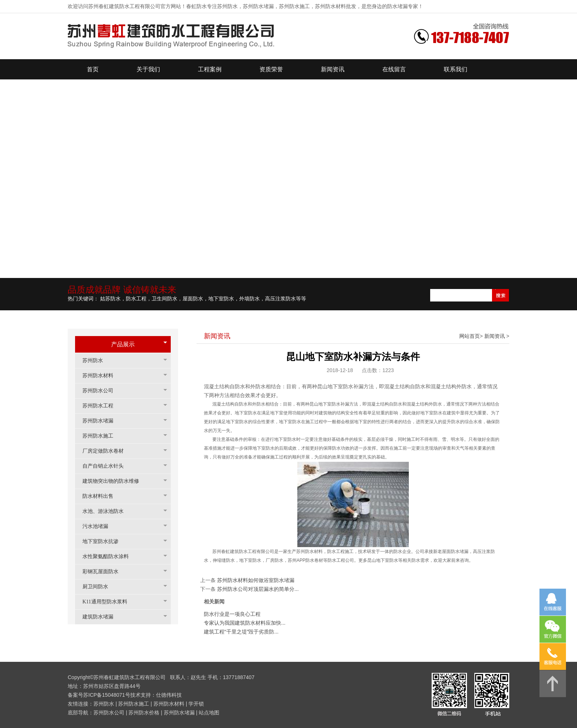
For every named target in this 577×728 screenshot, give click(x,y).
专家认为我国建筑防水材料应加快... (245, 623)
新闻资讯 (495, 336)
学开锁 (196, 704)
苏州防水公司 (102, 391)
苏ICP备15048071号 (107, 695)
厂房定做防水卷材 (107, 451)
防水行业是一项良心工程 (232, 614)
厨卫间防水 (99, 587)
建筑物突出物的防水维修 (114, 481)
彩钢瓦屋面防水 (104, 572)
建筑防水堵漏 (102, 617)
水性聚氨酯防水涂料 (109, 556)
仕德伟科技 (169, 695)
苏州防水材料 (102, 376)
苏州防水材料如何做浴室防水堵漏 (256, 580)
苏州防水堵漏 (102, 421)
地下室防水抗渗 (104, 541)
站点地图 (209, 713)
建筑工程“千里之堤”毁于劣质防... (241, 632)
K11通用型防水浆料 (109, 602)
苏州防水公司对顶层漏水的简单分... (258, 589)
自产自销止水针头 (107, 466)
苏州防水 (96, 361)
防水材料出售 (102, 496)
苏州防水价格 (144, 713)
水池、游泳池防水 (107, 511)
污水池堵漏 (99, 526)
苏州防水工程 (102, 406)
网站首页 (470, 336)
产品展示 (123, 344)
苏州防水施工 (102, 436)
